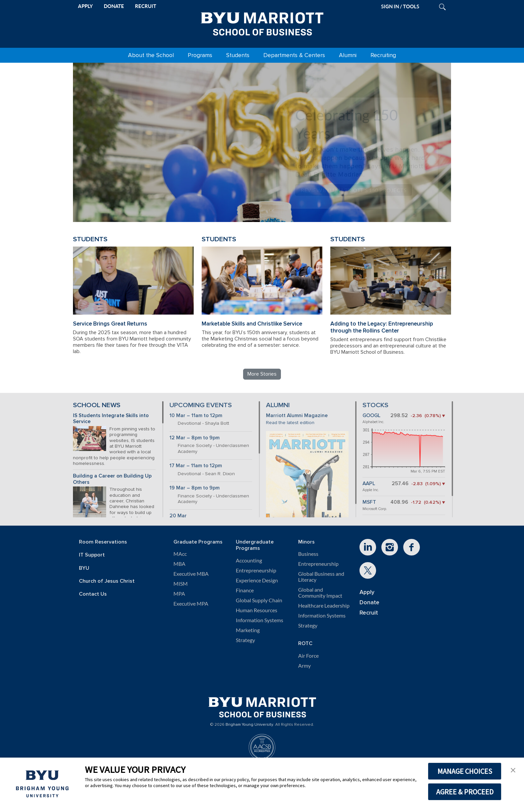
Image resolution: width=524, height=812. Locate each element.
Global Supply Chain (259, 600)
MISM (181, 584)
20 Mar (178, 516)
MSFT (369, 502)
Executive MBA (191, 574)
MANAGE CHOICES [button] (465, 771)
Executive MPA (191, 604)
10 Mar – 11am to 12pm (196, 416)
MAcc (180, 554)
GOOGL (371, 416)
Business (308, 554)
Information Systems (260, 620)
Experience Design (257, 580)
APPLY (85, 6)
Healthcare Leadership (324, 606)
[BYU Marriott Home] (262, 23)
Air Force (308, 656)
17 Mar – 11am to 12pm (196, 466)
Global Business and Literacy (321, 577)
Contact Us (93, 594)
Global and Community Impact (320, 593)
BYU (84, 568)
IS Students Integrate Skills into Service (111, 419)
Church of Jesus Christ (107, 581)
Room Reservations (103, 542)
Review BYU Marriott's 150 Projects (354, 190)
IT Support (92, 555)
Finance (245, 590)
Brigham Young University (249, 725)
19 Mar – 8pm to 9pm (195, 488)
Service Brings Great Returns (110, 324)
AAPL (369, 484)
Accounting (249, 560)
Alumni (348, 55)
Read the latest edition (290, 423)
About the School (151, 55)
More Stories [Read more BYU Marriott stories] (262, 374)
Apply (367, 592)
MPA (179, 594)
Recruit (369, 613)
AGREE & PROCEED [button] (465, 792)
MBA (179, 564)
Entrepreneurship (256, 570)
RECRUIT (146, 6)
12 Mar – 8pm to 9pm (195, 438)
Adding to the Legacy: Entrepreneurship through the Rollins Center (382, 327)
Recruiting (383, 55)
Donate (369, 602)
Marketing (248, 630)
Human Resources (257, 610)
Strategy (245, 640)
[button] (513, 770)
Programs (200, 55)
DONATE (114, 6)
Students (238, 55)
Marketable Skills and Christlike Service (252, 324)
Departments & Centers (294, 55)
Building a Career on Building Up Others (112, 479)
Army (304, 666)
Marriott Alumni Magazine (297, 416)
